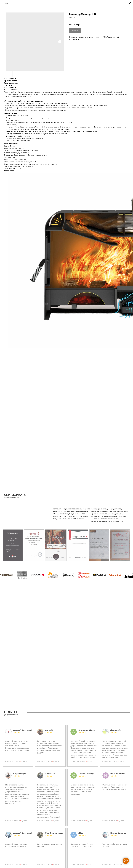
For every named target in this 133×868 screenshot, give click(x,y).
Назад (6, 3)
